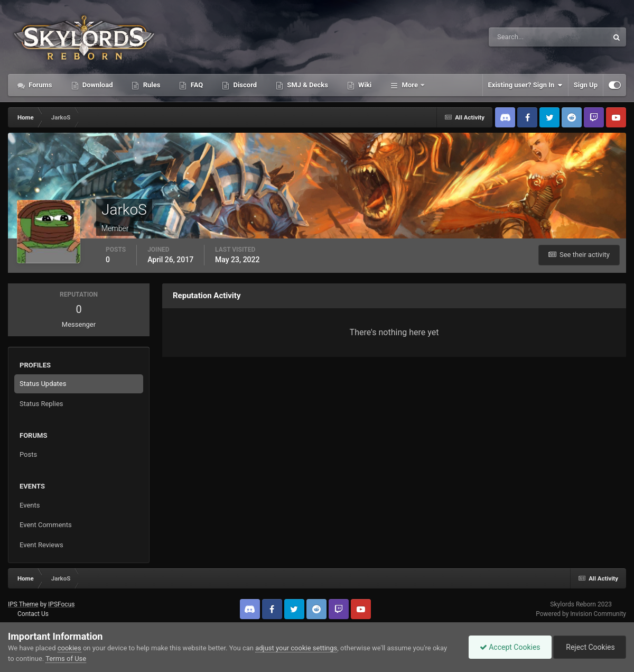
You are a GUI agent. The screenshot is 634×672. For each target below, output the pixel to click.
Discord (244, 85)
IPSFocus (61, 604)
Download (97, 85)
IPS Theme (23, 604)
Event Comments (46, 525)
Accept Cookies (510, 647)
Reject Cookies (590, 647)
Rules (151, 85)
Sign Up (586, 85)
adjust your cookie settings (296, 648)
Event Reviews (41, 545)
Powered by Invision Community (581, 614)
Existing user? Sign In (525, 85)
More (410, 85)
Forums (40, 85)
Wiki (364, 85)
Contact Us (33, 614)
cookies (69, 648)
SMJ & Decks (307, 85)
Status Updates (43, 384)
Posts (28, 454)
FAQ (196, 85)
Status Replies (41, 404)
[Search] (516, 37)
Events (30, 505)
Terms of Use (66, 659)
